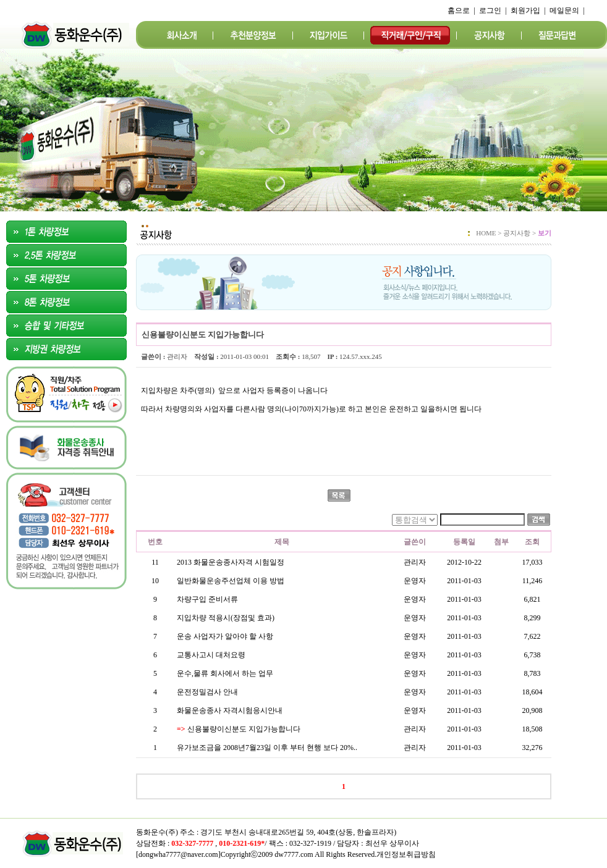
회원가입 (525, 11)
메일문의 (564, 11)
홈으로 (459, 11)
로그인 (490, 11)
